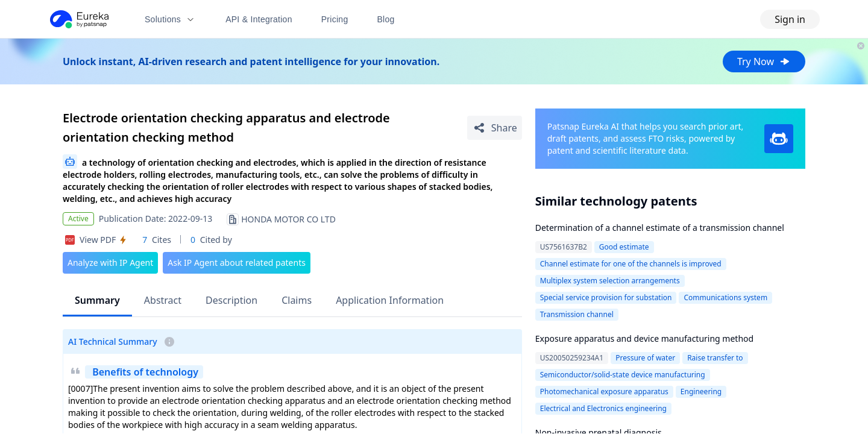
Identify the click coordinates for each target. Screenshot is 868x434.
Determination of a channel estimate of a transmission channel (660, 228)
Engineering (701, 392)
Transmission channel (577, 314)
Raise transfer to (715, 358)
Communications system (725, 297)
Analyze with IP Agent (110, 263)
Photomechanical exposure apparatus (604, 392)
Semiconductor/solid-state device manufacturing (623, 375)
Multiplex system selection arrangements (610, 281)
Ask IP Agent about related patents (237, 263)
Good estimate (624, 247)
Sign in (790, 19)
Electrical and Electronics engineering (603, 408)
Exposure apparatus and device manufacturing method (644, 338)
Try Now (764, 61)
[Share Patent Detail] (495, 128)
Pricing (335, 19)
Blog (386, 19)
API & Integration (259, 19)
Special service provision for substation (606, 297)
